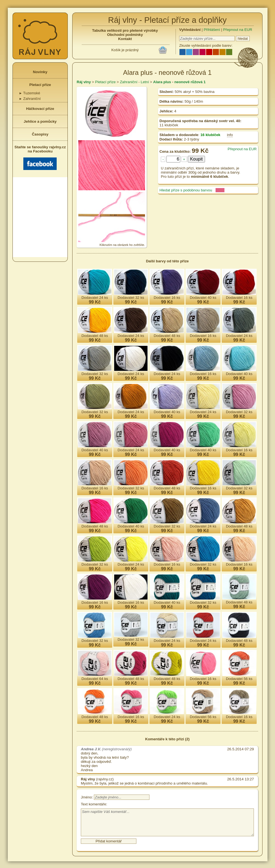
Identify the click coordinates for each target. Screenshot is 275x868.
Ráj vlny (84, 82)
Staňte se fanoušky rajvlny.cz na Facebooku (40, 157)
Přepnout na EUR (237, 30)
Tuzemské (29, 93)
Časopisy (40, 134)
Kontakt (125, 39)
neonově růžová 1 (190, 82)
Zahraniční (30, 99)
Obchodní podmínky (125, 35)
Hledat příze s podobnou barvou (186, 190)
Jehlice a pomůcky (40, 121)
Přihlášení (212, 30)
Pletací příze (40, 85)
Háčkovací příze (40, 109)
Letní (145, 82)
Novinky (40, 72)
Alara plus (162, 82)
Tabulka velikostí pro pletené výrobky (125, 30)
